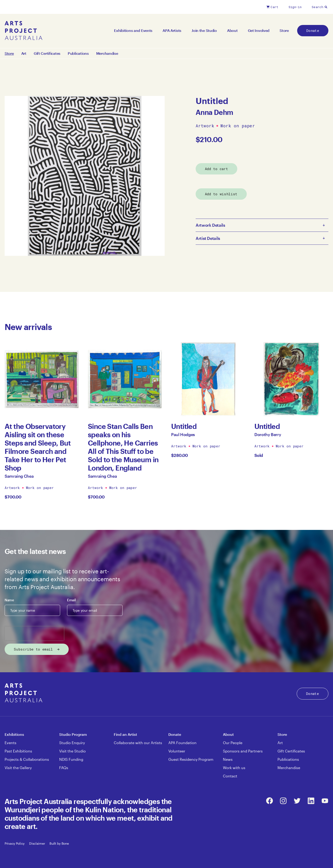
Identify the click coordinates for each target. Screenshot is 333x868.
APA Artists (172, 30)
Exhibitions (14, 734)
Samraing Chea (19, 476)
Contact (230, 776)
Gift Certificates (47, 53)
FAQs (64, 768)
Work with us (234, 768)
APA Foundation (182, 743)
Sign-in (295, 7)
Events (11, 743)
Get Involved (259, 30)
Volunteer (177, 751)
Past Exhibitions (18, 751)
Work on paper (238, 126)
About (232, 30)
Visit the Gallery (18, 768)
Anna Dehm (214, 112)
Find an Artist (125, 734)
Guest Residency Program (191, 759)
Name (9, 600)
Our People (233, 743)
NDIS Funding (71, 759)
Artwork (205, 126)
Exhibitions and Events (133, 30)
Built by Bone (59, 843)
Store (284, 30)
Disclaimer (37, 843)
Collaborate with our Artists (138, 743)
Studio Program (73, 734)
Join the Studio (204, 30)
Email (71, 600)
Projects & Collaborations (27, 759)
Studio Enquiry (72, 743)
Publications (78, 53)
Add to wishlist (221, 194)
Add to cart (216, 169)
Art (24, 53)
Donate (313, 31)
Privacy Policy (15, 843)
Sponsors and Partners (243, 751)
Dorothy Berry (268, 434)
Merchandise (107, 53)
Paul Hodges (183, 434)
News (228, 759)
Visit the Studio (72, 751)
